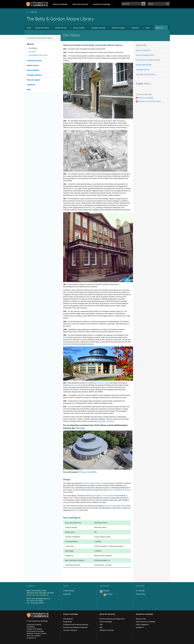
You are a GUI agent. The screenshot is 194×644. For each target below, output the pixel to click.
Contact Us (31, 586)
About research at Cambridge (146, 622)
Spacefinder (67, 594)
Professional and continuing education (76, 625)
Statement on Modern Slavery (37, 633)
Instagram (106, 591)
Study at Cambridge (60, 4)
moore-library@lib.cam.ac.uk (41, 599)
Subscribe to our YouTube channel (148, 101)
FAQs (148, 28)
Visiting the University (107, 630)
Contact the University (34, 625)
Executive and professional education (75, 627)
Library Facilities (79, 28)
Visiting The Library (42, 28)
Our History (33, 48)
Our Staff (32, 52)
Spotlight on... (140, 627)
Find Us (66, 586)
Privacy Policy (140, 594)
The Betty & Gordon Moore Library (40, 39)
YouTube (110, 594)
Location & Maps (69, 591)
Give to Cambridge (106, 622)
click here (80, 428)
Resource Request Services (145, 55)
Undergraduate (68, 619)
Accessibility (31, 627)
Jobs (101, 625)
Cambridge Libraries (143, 70)
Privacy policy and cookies (35, 631)
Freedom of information (34, 629)
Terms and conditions (34, 636)
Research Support (118, 28)
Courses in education (70, 630)
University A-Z (31, 638)
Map (101, 627)
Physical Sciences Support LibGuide (148, 60)
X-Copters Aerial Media (88, 472)
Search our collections (143, 50)
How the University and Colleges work (112, 619)
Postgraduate (67, 622)
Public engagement (142, 625)
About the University (80, 4)
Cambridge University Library (145, 74)
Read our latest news (144, 94)
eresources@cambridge (144, 65)
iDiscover (92, 208)
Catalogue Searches (98, 28)
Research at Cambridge (102, 4)
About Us (34, 12)
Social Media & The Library (38, 55)
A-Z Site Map (140, 591)
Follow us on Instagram (145, 98)
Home (28, 12)
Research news (141, 619)
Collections (135, 28)
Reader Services (61, 28)
